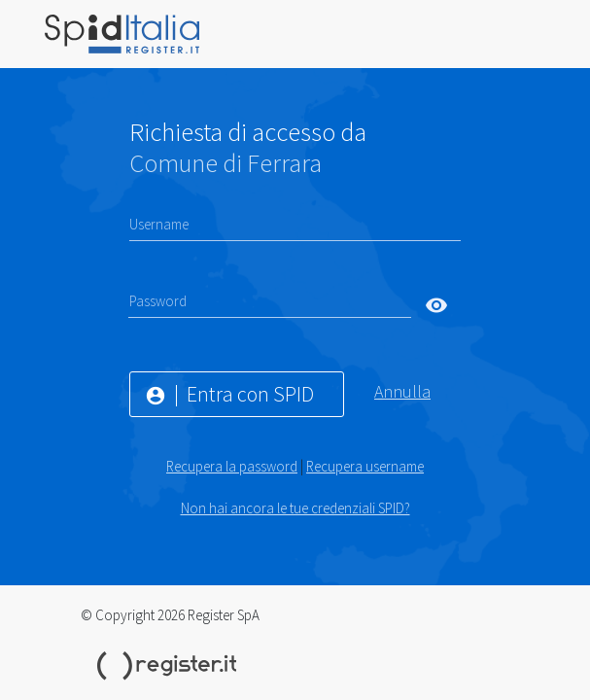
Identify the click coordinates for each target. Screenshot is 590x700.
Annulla (402, 391)
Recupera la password (232, 466)
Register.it (170, 666)
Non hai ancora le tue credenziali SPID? (295, 508)
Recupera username (365, 466)
